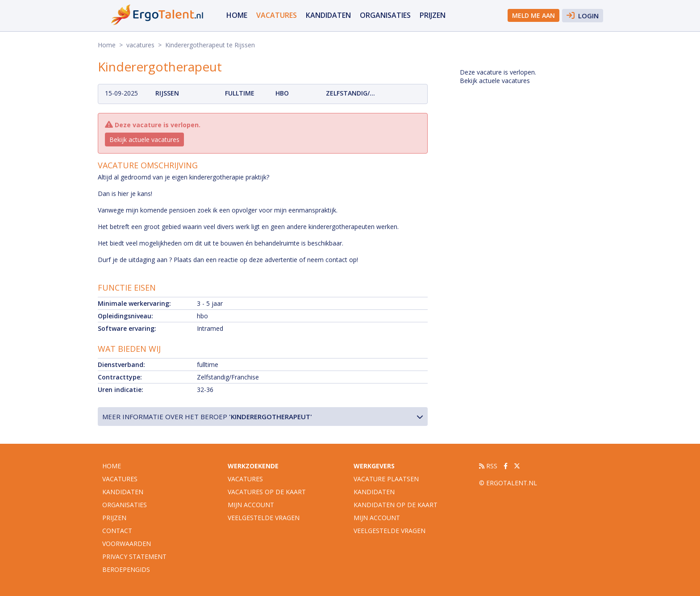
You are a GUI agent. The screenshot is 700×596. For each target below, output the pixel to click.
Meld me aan (533, 15)
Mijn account (251, 505)
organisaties (385, 15)
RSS (488, 466)
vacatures (277, 15)
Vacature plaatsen (386, 479)
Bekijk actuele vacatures (144, 140)
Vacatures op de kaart (267, 492)
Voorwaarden (127, 544)
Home (237, 15)
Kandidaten (328, 15)
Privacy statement (134, 556)
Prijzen (433, 15)
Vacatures (245, 479)
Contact (117, 531)
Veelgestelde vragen (264, 518)
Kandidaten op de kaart (396, 505)
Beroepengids (126, 569)
